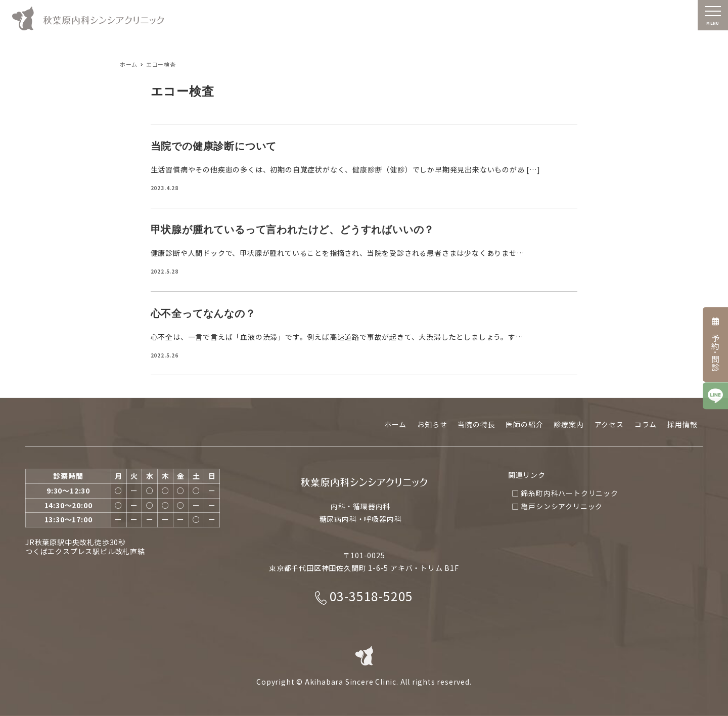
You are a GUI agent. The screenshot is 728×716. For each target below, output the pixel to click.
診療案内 (568, 424)
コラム (646, 424)
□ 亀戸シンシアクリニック (557, 506)
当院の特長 (476, 424)
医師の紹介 (524, 424)
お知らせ (432, 424)
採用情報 (682, 424)
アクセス (609, 424)
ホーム (395, 424)
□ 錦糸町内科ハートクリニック (565, 493)
